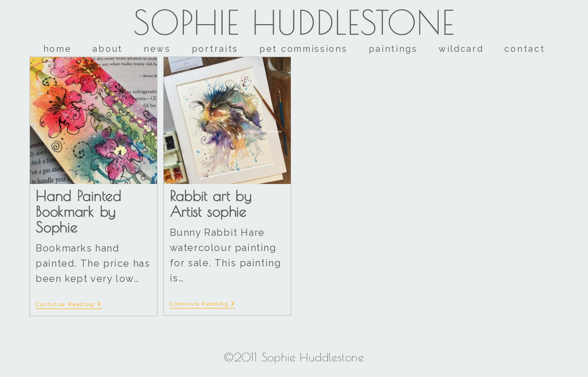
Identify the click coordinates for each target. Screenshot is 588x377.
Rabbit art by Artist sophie (211, 203)
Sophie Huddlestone (294, 22)
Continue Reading (69, 304)
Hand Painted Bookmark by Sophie (78, 211)
